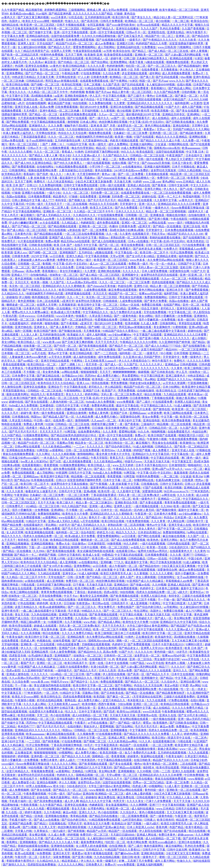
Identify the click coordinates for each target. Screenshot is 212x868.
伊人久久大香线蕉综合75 (135, 361)
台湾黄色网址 (96, 809)
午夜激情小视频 (157, 439)
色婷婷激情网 (115, 66)
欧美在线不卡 (29, 779)
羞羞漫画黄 (181, 473)
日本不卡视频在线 (184, 167)
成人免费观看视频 (115, 689)
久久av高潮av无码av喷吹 (82, 282)
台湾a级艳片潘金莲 (40, 656)
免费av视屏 (52, 241)
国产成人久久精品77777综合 (163, 346)
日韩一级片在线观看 (151, 159)
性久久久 (71, 712)
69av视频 (186, 77)
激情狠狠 (73, 122)
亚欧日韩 (186, 267)
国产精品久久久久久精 (76, 756)
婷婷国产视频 (142, 450)
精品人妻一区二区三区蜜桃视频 (166, 211)
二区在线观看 (189, 764)
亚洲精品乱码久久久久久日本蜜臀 (179, 204)
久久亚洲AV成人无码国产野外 (142, 357)
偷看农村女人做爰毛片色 (41, 491)
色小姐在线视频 (131, 488)
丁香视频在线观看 (163, 398)
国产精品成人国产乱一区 (59, 417)
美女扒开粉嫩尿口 (71, 271)
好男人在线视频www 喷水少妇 (46, 786)
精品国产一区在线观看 (134, 745)
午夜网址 (77, 361)
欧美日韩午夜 (121, 17)
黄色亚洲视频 (24, 279)
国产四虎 (43, 174)
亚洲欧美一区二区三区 (149, 55)
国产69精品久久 (201, 547)
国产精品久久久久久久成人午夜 (161, 140)
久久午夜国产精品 (51, 805)
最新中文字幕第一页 (191, 510)
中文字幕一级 (170, 417)
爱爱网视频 (107, 726)
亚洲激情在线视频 (63, 846)
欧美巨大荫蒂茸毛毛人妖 (116, 573)
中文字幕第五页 (182, 461)
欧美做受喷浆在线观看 (119, 55)
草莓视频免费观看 (43, 771)
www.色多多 (138, 260)
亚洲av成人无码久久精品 (64, 521)
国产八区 (114, 517)
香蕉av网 (15, 827)
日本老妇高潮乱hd (150, 532)
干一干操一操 (167, 600)
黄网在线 (70, 700)
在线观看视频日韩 (164, 741)
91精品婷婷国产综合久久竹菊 (25, 838)
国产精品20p (22, 480)
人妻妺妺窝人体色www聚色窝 (37, 260)
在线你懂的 (75, 726)
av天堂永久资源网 (60, 357)
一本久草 (70, 174)
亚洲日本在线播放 (122, 107)
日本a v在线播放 (139, 241)
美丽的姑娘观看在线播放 (165, 238)
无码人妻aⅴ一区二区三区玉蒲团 (158, 267)
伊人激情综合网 (12, 387)
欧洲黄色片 (22, 488)
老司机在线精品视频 (50, 700)
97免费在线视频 (179, 700)
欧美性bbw (109, 450)
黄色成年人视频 (176, 663)
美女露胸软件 (162, 327)
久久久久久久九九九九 (176, 338)
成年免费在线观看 (108, 223)
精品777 (164, 667)
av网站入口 (92, 510)
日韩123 (32, 185)
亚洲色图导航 (89, 779)
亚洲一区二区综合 (141, 659)
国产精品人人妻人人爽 (44, 155)
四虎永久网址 (31, 629)
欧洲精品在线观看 (182, 58)
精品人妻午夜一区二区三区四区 (60, 29)
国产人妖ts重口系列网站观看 (183, 55)
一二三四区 (34, 741)
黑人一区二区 (20, 58)
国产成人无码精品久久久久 (54, 215)
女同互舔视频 (96, 25)
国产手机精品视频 (18, 129)
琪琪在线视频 (100, 383)
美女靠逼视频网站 (117, 805)
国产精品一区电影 (32, 816)
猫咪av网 (51, 99)
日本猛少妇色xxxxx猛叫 (91, 267)
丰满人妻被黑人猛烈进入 (19, 133)
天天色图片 (31, 111)
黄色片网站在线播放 (158, 126)
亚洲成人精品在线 (139, 185)
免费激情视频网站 (156, 297)
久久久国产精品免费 (167, 92)
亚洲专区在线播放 (128, 29)
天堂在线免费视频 (155, 312)
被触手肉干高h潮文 (77, 126)
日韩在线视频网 (69, 99)
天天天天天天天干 (51, 432)
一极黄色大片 (161, 208)
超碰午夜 (116, 58)
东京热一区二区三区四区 (25, 286)
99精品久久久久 (92, 611)
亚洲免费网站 (119, 62)
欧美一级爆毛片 (107, 861)
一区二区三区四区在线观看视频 (142, 99)
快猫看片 (82, 316)
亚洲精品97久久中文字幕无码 (151, 454)
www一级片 (176, 223)
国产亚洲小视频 (159, 219)
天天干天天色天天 (107, 342)
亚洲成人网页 (117, 738)
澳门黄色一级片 (192, 458)
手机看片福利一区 (21, 801)
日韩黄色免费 (100, 77)
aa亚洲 (59, 96)
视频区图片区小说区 (192, 435)
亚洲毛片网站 (153, 189)
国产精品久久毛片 (60, 47)
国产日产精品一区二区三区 (43, 73)
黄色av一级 (109, 174)
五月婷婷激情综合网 (98, 17)
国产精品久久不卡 (158, 674)
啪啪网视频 (159, 432)
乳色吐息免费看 (170, 29)
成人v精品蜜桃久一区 (142, 178)
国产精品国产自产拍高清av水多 (191, 626)
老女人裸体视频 (146, 577)
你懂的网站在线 (179, 144)
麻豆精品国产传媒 (60, 103)
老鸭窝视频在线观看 (78, 294)
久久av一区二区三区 (112, 114)
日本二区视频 (92, 85)
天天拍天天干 (54, 204)
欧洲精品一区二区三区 (140, 21)
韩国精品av (89, 29)
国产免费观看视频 (24, 167)
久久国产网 (195, 603)
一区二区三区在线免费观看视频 (172, 193)
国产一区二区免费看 (131, 174)
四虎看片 (32, 428)
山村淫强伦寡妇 (133, 820)
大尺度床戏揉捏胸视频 (32, 118)
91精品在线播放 (95, 88)
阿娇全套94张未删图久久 (146, 383)
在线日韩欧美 (143, 760)
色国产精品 (177, 827)
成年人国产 (127, 577)
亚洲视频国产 (68, 252)
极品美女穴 (87, 349)
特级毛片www (134, 461)
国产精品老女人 (129, 648)
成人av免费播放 (105, 43)
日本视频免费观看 (14, 148)
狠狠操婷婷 (105, 249)
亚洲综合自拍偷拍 (78, 279)
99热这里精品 (196, 376)
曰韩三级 (129, 58)
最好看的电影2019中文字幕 (143, 114)
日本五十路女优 (182, 163)
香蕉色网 (162, 827)
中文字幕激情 (138, 730)
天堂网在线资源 (66, 77)
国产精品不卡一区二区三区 (127, 346)
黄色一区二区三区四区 (24, 144)
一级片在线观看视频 (98, 163)
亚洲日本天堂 (175, 290)
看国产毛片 (28, 663)
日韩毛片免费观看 (112, 21)
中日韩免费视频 (194, 775)
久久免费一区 (191, 140)
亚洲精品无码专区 (174, 114)
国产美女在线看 (41, 790)
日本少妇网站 (172, 387)
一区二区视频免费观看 (134, 816)
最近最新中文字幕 (71, 178)
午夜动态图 (10, 316)
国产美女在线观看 (188, 111)
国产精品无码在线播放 (104, 816)
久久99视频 (159, 585)
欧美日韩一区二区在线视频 (109, 558)
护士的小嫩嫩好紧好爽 (24, 223)
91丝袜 (49, 424)
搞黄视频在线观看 (89, 600)
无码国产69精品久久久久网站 (191, 129)
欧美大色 (56, 603)
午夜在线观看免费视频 (184, 439)
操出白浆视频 (40, 129)
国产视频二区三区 (42, 349)
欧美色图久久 (51, 499)
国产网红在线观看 (150, 536)
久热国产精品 (12, 629)
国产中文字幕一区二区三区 (175, 529)
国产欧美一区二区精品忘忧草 (20, 55)
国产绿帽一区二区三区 (46, 85)
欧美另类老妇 (196, 241)
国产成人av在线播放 (47, 820)
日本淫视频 (181, 353)
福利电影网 (182, 103)
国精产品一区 (87, 648)
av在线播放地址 (133, 167)
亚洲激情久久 (38, 126)
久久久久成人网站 (35, 704)
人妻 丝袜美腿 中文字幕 (43, 178)
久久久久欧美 (188, 40)
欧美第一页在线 (157, 547)
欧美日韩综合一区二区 (42, 364)
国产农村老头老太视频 (148, 249)
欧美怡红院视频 (72, 85)
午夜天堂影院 (100, 458)
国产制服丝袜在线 (70, 331)
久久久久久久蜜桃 (21, 152)
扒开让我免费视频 (182, 252)
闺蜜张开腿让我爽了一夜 (107, 424)
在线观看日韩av (126, 551)
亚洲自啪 (88, 794)
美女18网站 (146, 316)
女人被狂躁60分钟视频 (32, 47)
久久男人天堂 (48, 827)
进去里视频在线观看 (135, 73)
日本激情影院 (178, 465)
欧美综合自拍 (200, 21)
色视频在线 (196, 279)
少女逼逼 (161, 144)
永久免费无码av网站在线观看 (166, 260)
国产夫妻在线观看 (151, 503)
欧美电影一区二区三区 (107, 379)
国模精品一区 (101, 756)
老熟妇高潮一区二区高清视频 (129, 238)
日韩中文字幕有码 (172, 484)
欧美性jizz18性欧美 (104, 279)
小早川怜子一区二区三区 (105, 167)
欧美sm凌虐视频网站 (53, 607)
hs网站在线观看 (198, 532)
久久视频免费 (86, 734)
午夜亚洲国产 (175, 155)
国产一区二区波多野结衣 (77, 320)
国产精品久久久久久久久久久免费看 (147, 734)
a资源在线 (74, 230)
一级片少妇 (54, 193)
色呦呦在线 (200, 379)
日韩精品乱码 (35, 81)
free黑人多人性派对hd (34, 461)
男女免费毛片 (107, 607)
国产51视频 (94, 674)
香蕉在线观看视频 (14, 364)
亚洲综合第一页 (34, 99)
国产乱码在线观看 (167, 77)
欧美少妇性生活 (67, 249)
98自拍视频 (38, 40)
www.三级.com (152, 182)
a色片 (21, 103)
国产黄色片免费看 (156, 301)
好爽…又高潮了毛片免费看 (136, 861)
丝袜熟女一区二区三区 (64, 275)
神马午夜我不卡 (197, 32)
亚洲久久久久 (88, 812)
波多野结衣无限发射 (164, 170)
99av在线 (48, 600)
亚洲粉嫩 (104, 196)
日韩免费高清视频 (107, 409)
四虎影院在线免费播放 (42, 865)
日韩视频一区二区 (137, 215)
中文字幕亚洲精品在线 (46, 189)
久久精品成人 (70, 223)
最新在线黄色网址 (18, 394)
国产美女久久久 (142, 17)
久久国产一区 (129, 338)
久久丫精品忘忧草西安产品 (32, 51)
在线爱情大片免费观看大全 (46, 712)
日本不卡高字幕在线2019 (151, 465)
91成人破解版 (183, 405)
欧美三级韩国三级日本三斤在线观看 (118, 633)
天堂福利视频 (90, 111)
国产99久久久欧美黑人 (68, 163)
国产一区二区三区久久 (162, 66)
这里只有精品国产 (175, 99)
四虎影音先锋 (18, 656)
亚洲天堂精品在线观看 (55, 361)
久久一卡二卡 (76, 297)
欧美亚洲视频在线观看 (40, 532)
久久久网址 (43, 454)
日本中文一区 (110, 510)
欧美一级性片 (98, 144)
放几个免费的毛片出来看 (126, 312)
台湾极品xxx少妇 (73, 376)
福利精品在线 (10, 25)
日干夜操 (145, 208)
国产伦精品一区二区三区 (74, 62)
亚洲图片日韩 (125, 43)
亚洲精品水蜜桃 (167, 256)
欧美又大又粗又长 (102, 208)
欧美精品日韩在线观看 (65, 540)
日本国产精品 (202, 85)
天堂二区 (43, 715)
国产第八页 (147, 77)
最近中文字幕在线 (128, 405)
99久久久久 (128, 152)
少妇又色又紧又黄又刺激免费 (94, 182)
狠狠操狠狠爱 (89, 372)
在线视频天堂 (141, 234)
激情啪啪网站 (86, 454)
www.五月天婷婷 (123, 465)
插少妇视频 (163, 21)
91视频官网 (56, 622)
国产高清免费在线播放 (48, 801)
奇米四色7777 (27, 726)
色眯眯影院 (88, 223)
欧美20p (198, 476)
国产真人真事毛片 (62, 327)
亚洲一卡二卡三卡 (170, 196)
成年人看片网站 (165, 861)
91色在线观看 (39, 238)
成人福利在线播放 (85, 357)
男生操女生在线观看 (165, 443)
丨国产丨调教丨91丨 (53, 144)
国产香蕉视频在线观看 (61, 551)
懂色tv (151, 96)
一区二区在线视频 (76, 204)
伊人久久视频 (68, 782)
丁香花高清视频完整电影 (67, 745)
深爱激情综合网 (180, 271)
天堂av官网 (117, 256)
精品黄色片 (60, 196)
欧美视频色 (161, 723)
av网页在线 (168, 495)
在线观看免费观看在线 (95, 81)
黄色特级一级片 (164, 652)
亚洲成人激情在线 (18, 674)
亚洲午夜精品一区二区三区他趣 (60, 111)
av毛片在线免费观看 (48, 338)
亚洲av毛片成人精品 (133, 439)
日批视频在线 (150, 484)
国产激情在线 (162, 409)
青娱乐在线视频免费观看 (19, 454)
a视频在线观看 (104, 252)
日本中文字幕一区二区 (118, 480)
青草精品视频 (79, 816)
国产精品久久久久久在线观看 (153, 670)
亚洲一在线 (97, 663)
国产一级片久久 (100, 118)
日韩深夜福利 (66, 719)
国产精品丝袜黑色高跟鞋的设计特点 (74, 435)
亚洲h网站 (194, 114)
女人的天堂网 (15, 532)
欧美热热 (153, 540)
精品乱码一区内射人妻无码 (137, 510)
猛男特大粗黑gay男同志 (153, 551)
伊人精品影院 (114, 387)
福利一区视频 (23, 331)
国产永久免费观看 (127, 208)
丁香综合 (80, 592)
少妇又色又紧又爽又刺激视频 (172, 794)
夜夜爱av (149, 129)
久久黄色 (125, 234)
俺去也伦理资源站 (83, 148)
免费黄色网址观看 (103, 405)
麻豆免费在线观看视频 (123, 290)
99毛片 (89, 745)
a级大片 (183, 592)
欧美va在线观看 (25, 853)
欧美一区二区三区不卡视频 (139, 600)
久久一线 (112, 234)
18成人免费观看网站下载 (137, 148)
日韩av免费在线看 (13, 140)
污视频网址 (185, 47)
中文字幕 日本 (195, 152)
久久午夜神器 (85, 219)
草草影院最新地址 (106, 219)
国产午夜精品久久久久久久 (160, 40)
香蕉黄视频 (119, 756)
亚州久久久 (180, 670)
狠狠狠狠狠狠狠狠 (46, 753)
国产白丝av (74, 794)
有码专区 (61, 200)
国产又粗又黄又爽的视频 (33, 17)
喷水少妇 (65, 155)
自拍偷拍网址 (46, 167)
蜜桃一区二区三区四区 (115, 547)
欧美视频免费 (70, 779)
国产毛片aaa (160, 81)
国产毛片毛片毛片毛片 (102, 200)
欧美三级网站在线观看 (179, 413)
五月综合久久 (21, 189)
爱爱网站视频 (128, 432)
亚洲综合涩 (28, 797)
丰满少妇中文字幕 (86, 238)
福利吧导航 (171, 294)
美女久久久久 (18, 92)
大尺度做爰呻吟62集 (95, 140)
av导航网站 (171, 607)
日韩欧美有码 (68, 738)
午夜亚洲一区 (144, 514)
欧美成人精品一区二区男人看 (51, 208)
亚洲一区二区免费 (178, 782)
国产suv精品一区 (129, 349)
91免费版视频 (43, 279)
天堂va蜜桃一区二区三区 (122, 775)
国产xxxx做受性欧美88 (121, 25)
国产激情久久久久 (14, 865)
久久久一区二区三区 (61, 137)
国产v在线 (187, 189)
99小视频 (166, 353)
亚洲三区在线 (192, 226)
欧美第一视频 (124, 137)
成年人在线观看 (181, 118)
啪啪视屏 (58, 21)
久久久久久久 (131, 271)
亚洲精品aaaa (138, 413)
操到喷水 (149, 767)
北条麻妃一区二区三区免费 (131, 133)
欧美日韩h (158, 738)
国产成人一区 (114, 364)
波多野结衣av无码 (48, 320)
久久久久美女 (135, 801)
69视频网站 (66, 753)
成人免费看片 (123, 249)
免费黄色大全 (66, 260)
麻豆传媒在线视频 (174, 536)
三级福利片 (148, 424)
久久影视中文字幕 (166, 200)
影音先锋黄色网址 (117, 428)
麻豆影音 (51, 62)
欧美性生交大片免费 (75, 514)
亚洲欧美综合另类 (127, 503)
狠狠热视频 (52, 323)
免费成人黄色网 (99, 413)
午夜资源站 (21, 495)
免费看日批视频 (152, 305)
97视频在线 (203, 450)
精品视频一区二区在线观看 (135, 200)
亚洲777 (188, 555)
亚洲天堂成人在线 (27, 107)
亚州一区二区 (191, 305)
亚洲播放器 (158, 215)
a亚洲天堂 (145, 226)
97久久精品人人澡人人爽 (183, 797)
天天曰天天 (22, 282)
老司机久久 (168, 308)
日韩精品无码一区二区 (164, 428)
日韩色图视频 (189, 364)
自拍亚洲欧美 (118, 846)
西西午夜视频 (107, 704)
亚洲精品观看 (88, 249)
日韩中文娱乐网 (179, 185)
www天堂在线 (191, 659)
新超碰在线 (95, 592)
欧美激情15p (188, 443)
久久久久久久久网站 (64, 764)
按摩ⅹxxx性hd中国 (151, 294)
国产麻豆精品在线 (48, 376)
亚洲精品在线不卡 (18, 40)
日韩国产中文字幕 (190, 264)
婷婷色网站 (92, 394)
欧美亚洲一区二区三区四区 (38, 25)
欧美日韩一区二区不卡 (155, 252)
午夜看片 (80, 723)
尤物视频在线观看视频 (96, 644)
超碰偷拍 (12, 297)
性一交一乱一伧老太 (163, 264)
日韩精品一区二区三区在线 (148, 155)
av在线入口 (138, 547)
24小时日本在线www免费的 (132, 170)
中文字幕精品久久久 (96, 312)
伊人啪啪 (25, 297)
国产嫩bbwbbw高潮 (127, 853)
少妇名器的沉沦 (179, 547)
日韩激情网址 (18, 170)
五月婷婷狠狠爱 (45, 749)
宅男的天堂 (75, 823)
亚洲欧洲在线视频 (109, 271)
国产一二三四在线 (106, 353)
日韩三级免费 (56, 40)
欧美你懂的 (90, 704)
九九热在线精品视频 (44, 614)
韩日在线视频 (58, 230)
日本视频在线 (21, 417)
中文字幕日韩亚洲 (153, 376)
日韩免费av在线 (63, 588)
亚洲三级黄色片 (176, 376)
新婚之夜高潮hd (186, 398)
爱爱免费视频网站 (85, 47)
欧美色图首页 (56, 394)
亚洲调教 (122, 398)
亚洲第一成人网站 (101, 506)
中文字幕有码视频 (174, 805)
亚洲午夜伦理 (141, 111)
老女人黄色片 (147, 529)
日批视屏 (188, 480)
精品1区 (101, 148)
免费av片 (198, 73)
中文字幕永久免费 (13, 36)
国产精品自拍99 (150, 566)
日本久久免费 (80, 208)
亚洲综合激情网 (77, 413)
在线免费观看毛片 (139, 118)
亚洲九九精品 (75, 256)
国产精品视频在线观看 (150, 107)
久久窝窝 (120, 103)
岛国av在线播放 (16, 196)
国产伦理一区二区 (66, 346)
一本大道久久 (50, 458)
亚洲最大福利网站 (142, 144)
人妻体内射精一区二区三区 (67, 402)
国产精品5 (41, 823)
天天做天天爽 (123, 182)
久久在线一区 (32, 689)
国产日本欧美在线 (163, 372)
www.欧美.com (51, 342)
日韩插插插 (111, 301)
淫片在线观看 (40, 618)
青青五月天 (117, 458)
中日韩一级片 (35, 204)
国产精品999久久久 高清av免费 (98, 652)
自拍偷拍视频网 (36, 103)
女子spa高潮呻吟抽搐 (40, 140)
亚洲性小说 (141, 286)
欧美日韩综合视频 (18, 85)
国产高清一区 (136, 674)
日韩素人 (150, 820)
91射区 (199, 58)
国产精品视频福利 (190, 66)
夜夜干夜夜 (137, 62)
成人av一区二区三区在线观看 (108, 264)
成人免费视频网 (19, 790)
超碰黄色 (133, 756)
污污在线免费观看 (194, 245)
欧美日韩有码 (166, 820)
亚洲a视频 (90, 491)
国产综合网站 (100, 62)
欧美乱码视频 (174, 488)
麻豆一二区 (110, 159)
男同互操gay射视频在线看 (62, 81)
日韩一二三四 (162, 771)
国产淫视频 (135, 823)
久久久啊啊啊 (139, 805)
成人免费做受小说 (24, 782)
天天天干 (106, 372)
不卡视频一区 (32, 372)
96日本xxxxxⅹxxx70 (176, 491)
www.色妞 (90, 622)
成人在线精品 (161, 118)
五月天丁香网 (74, 55)
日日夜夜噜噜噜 (140, 398)
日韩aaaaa (18, 271)
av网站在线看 (158, 223)
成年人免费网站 (119, 144)
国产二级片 (144, 402)
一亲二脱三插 (181, 21)
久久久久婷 (19, 159)
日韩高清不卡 (120, 603)
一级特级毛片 (64, 670)
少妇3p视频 (125, 704)
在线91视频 (184, 85)
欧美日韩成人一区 (97, 58)
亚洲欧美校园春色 (76, 96)
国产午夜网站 (119, 81)
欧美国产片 (109, 391)
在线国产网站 (172, 305)
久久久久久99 (144, 652)
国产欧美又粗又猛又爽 (59, 767)
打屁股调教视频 (198, 383)
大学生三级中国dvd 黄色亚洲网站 (148, 626)
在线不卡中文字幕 (86, 245)
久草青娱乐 (17, 368)
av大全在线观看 (50, 223)
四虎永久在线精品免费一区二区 (44, 536)
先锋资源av (84, 603)
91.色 (108, 129)
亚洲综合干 (55, 387)
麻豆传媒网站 (174, 846)
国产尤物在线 (24, 469)
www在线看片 (68, 517)
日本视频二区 (165, 96)
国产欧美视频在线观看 (145, 279)
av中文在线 (58, 129)
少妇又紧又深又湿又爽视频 (179, 566)
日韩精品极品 (137, 558)
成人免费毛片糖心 (109, 376)
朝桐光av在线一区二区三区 (102, 338)
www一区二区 (194, 469)
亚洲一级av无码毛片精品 (76, 629)
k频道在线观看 (155, 62)
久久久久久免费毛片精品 (78, 633)
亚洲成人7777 (20, 275)
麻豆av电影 (70, 812)
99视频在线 (36, 159)
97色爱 (85, 405)
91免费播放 (149, 47)
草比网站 (123, 279)
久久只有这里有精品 (61, 182)
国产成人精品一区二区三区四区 (27, 230)
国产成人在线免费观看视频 (129, 540)
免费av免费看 (128, 159)
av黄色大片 (9, 17)
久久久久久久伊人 (152, 364)
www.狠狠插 (196, 779)
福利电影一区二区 (131, 353)
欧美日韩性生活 (167, 391)
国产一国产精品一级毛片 (126, 723)
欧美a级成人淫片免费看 (66, 312)
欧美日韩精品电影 (74, 66)
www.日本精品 (185, 182)
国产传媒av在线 (140, 585)
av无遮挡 (196, 103)
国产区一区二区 (109, 245)
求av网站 (150, 379)
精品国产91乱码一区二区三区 (75, 43)
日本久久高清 (108, 670)
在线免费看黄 (150, 70)
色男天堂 (119, 801)
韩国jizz (104, 238)
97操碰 (74, 196)
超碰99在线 (149, 196)
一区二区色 (51, 693)
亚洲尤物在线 (24, 327)
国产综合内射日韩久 (119, 447)
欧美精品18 (119, 823)
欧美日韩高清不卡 (76, 663)
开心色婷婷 (58, 297)
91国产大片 (173, 107)
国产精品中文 (80, 682)
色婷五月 (15, 659)
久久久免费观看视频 (28, 517)
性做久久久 (72, 21)
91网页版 (70, 432)
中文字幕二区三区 (187, 678)
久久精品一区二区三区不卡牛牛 (48, 92)
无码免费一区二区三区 (105, 193)
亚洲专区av (70, 573)
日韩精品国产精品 (119, 88)
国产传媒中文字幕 (41, 32)
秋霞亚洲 (15, 290)
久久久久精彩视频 (64, 454)
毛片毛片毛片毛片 (43, 409)
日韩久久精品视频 (190, 170)
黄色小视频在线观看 (152, 812)
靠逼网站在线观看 (152, 756)
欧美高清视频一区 (163, 111)
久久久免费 (56, 126)
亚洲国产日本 (92, 391)
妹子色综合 (88, 99)
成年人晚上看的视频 (139, 794)
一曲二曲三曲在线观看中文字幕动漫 (163, 331)
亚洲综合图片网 (191, 682)
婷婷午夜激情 (33, 812)
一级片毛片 (22, 409)
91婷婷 (137, 182)
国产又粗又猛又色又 (131, 36)
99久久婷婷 (131, 544)
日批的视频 (189, 92)
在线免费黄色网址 (90, 432)
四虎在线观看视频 (163, 282)
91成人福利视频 (143, 447)
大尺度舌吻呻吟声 (89, 174)
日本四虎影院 (46, 316)
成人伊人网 (72, 801)
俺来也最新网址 (133, 379)
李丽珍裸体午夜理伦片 (21, 861)
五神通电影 (47, 405)
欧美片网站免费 (85, 588)
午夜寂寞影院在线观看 (88, 51)
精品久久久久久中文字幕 (178, 25)
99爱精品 (108, 555)
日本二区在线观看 (48, 301)
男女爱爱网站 (131, 376)
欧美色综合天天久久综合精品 (56, 383)
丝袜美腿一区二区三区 (38, 346)
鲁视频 (90, 92)
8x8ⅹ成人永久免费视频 (101, 402)
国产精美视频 (51, 741)
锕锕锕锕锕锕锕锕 (125, 372)
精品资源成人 (70, 861)
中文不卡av (71, 596)
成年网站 (155, 73)
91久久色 (144, 432)
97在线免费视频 (91, 73)
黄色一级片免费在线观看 (49, 413)
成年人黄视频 (199, 51)
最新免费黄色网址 (92, 842)
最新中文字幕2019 (192, 588)
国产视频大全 (77, 200)
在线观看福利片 (19, 323)
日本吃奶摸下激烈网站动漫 (102, 152)
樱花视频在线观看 (58, 809)
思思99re (90, 376)
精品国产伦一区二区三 (160, 36)
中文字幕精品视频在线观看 (48, 122)
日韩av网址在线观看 (28, 447)
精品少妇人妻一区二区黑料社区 (174, 17)
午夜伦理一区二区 (27, 857)
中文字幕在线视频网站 (27, 211)
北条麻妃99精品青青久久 (152, 58)
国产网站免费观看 (18, 122)
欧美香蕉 (193, 178)
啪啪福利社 (195, 465)
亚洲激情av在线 (147, 715)
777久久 (119, 562)
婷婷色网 (37, 323)
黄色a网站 (168, 182)
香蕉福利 (29, 174)
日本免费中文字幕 (24, 376)
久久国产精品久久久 (116, 155)
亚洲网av (134, 308)
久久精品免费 (85, 417)
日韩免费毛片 (15, 506)
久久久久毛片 (10, 413)
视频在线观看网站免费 (43, 170)
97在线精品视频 (72, 499)
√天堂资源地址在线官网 (147, 697)
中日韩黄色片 (178, 558)
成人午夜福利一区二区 (45, 58)
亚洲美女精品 (176, 32)
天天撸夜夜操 (169, 70)
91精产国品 (138, 663)
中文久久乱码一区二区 (69, 88)
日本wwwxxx (27, 316)
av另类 (108, 51)
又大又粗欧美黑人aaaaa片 (101, 361)
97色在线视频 (27, 603)
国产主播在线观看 (44, 267)
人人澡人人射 (29, 335)
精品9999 (172, 349)
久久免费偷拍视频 (101, 103)
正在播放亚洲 (145, 637)
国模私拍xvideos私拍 (167, 148)
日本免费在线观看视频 (80, 40)
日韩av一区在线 (130, 305)
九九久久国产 (150, 29)
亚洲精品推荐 (76, 637)
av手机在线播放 (106, 349)
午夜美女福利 (15, 637)
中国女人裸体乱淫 (67, 349)
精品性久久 (38, 394)
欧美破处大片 (76, 335)
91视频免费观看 (60, 148)
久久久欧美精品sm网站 (57, 447)
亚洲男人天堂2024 (152, 648)
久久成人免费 (149, 323)
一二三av (79, 447)
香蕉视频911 (159, 88)
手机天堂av (159, 234)
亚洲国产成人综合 (61, 238)
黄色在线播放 (29, 70)
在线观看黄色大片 (181, 551)
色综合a (168, 517)
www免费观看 (126, 402)
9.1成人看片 (172, 786)
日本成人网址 (89, 122)
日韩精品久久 (164, 447)
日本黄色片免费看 (166, 514)
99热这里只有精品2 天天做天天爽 (33, 77)
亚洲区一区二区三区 (135, 223)
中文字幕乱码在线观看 (165, 458)
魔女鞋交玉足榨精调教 (94, 596)
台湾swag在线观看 (149, 25)
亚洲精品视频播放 (18, 544)
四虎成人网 (127, 219)
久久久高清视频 (31, 633)
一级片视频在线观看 (146, 506)
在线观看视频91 (32, 465)
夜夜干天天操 (40, 540)
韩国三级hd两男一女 (34, 622)
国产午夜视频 (70, 323)
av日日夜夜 (58, 256)
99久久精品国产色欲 (75, 506)
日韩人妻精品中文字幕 (27, 200)
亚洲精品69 (121, 585)
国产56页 (56, 461)
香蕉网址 (141, 219)
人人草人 (177, 734)
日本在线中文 (194, 155)
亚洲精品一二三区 (169, 499)
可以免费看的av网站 (55, 689)
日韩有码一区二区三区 (127, 129)
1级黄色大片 (196, 211)
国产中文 (134, 163)
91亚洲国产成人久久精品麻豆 (145, 581)
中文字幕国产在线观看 (148, 335)
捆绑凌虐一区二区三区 (21, 305)
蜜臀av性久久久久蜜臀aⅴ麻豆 (31, 312)
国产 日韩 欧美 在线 (15, 88)
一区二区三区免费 (139, 282)
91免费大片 (171, 249)
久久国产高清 (111, 85)
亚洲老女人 (41, 327)
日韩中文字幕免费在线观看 (81, 185)
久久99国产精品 (12, 435)
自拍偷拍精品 (39, 275)
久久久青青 (110, 432)
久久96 (83, 517)
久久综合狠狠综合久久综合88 (85, 129)
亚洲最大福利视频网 (157, 167)
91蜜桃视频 (180, 327)
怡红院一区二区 (136, 66)
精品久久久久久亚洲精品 (172, 137)
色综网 (19, 66)
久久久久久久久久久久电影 (72, 488)
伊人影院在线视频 (114, 674)
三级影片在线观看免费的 (73, 667)
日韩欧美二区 (128, 320)
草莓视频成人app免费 (41, 219)
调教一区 (122, 641)
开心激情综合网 (73, 338)
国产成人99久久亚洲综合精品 (34, 163)
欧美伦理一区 (107, 491)
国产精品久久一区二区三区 (142, 682)
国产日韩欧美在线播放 (180, 122)
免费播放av (183, 726)
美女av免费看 (151, 417)
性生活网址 (141, 611)
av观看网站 (57, 450)
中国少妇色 (196, 558)
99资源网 (61, 473)
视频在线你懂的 (177, 215)
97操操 (16, 193)
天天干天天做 (46, 503)
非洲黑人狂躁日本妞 (188, 402)
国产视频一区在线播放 (57, 308)
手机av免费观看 (99, 749)
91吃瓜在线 (76, 17)
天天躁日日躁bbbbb (123, 835)
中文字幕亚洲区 (83, 308)
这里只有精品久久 (27, 607)
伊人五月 (95, 96)
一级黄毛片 (134, 40)
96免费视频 (44, 853)
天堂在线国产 (46, 43)
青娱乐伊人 (91, 726)
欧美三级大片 (66, 503)
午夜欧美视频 (29, 805)
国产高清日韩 (90, 21)
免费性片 (40, 182)
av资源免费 (155, 413)
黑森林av (90, 178)
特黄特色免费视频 (52, 55)
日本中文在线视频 (117, 663)
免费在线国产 (126, 607)
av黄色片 (56, 66)
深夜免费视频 (62, 857)
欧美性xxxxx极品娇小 (163, 842)
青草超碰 (122, 659)
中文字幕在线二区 (108, 99)
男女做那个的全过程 (167, 659)
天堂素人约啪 (57, 558)
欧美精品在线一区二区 (98, 499)
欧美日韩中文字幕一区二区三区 (98, 305)
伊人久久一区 (29, 648)
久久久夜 (176, 555)
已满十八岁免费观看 (159, 801)
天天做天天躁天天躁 (100, 585)
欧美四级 (100, 697)
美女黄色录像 (51, 372)
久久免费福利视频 (51, 185)
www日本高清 (152, 712)
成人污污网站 (134, 189)
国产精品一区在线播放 (167, 226)
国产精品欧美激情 (192, 133)
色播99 (113, 226)
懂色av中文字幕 (157, 525)
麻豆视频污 (28, 215)
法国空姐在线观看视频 (170, 152)
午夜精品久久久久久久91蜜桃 (139, 342)
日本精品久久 (95, 850)
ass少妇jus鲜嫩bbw (120, 335)
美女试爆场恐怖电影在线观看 (96, 551)
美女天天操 (22, 614)
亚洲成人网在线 (147, 835)
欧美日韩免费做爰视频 (177, 420)
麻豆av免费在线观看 (192, 570)
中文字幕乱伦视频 (114, 96)
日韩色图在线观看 (179, 544)
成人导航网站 (107, 47)
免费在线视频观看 (23, 473)
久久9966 (166, 506)
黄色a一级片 (84, 260)
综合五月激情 (150, 308)
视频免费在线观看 (178, 62)
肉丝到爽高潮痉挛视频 (114, 122)
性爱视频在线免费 (106, 320)
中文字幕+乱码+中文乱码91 (147, 122)
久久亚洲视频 (66, 219)
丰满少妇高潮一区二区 (87, 159)
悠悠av (200, 480)
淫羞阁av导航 (65, 443)
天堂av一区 (164, 129)
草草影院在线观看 (73, 58)
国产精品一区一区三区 (44, 114)
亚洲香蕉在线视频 (13, 734)
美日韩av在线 (48, 70)
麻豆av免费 (167, 726)
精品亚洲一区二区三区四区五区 (190, 174)
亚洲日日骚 (100, 529)
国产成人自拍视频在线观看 (89, 70)
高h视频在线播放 (42, 96)
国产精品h (199, 342)
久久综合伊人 (170, 682)
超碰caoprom (186, 835)
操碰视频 (144, 372)
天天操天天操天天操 (157, 461)
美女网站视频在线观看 (134, 719)
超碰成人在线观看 (46, 626)
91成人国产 (34, 499)
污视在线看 (28, 585)
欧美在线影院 (145, 152)
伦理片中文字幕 (182, 614)
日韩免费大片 (95, 865)
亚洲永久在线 (168, 715)
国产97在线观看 (78, 118)
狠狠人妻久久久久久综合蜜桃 (25, 708)
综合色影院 (88, 532)
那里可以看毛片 (105, 678)
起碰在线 (43, 797)
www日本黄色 (65, 316)
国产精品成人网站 (180, 88)
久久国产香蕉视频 (193, 29)
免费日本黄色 (49, 760)
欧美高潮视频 (54, 379)
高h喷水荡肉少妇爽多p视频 (127, 230)
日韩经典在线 (57, 118)
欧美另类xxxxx (75, 850)
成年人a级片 (68, 760)
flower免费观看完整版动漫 (188, 208)
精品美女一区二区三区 (90, 443)
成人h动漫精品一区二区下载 (90, 715)
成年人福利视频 (97, 335)
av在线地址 (21, 349)
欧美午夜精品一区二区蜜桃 (161, 764)
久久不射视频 (73, 622)
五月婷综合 (86, 252)
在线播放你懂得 (146, 749)
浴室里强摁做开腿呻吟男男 (187, 43)
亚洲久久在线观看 (109, 708)
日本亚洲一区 (184, 517)
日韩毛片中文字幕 (68, 405)
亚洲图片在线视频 (33, 193)
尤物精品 (81, 327)
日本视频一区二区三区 (16, 353)
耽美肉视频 (132, 323)
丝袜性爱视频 (62, 641)
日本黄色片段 (23, 234)
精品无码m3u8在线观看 (76, 241)
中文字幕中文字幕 (41, 88)
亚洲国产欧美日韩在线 (73, 614)
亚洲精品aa (172, 364)
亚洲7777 (155, 805)
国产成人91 (85, 469)
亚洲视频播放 (119, 730)
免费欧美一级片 (139, 264)
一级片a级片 (152, 823)
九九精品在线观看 (175, 394)
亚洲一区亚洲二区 (192, 275)
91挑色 (79, 152)
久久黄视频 (108, 111)
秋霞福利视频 (192, 196)
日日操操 (65, 70)
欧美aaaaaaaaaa (191, 148)
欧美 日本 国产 (16, 185)
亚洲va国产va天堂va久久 (168, 469)
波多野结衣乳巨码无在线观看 (160, 275)
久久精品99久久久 (85, 215)
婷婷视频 (24, 756)
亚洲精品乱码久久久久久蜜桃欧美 (64, 286)
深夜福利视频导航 (35, 558)
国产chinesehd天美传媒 (156, 163)
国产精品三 (140, 51)
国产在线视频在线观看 (111, 40)
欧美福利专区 (164, 637)
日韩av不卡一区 (136, 32)
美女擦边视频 (38, 835)
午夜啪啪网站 (73, 391)
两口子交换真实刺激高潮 (22, 29)
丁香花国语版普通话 (34, 137)
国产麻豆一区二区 (187, 96)
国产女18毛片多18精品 (141, 256)
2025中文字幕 (40, 256)
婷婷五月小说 (106, 532)
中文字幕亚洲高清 (107, 745)
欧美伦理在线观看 (21, 626)
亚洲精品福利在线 (38, 36)
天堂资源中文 (129, 204)
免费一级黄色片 (192, 357)
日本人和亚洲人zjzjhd (141, 827)
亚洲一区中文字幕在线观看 (71, 32)
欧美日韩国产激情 (46, 331)
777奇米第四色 (200, 491)
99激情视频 (114, 544)
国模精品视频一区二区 (90, 775)
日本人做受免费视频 (155, 271)
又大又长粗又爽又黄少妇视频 (190, 641)
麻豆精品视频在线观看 (61, 734)
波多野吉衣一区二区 (130, 126)
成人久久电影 (36, 809)
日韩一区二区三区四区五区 (163, 245)
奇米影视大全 (136, 700)
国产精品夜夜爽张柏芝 (171, 693)
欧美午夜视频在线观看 (99, 853)
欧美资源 (7, 252)
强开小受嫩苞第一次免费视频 (174, 316)
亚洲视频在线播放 (57, 816)
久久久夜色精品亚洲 (58, 159)
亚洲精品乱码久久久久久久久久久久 (150, 103)
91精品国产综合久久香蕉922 (121, 331)
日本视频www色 (19, 238)
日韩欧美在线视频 (41, 245)
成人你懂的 (199, 338)
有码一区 (78, 797)
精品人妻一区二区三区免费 (57, 428)
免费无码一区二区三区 (172, 178)
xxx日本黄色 (59, 17)
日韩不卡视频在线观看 (71, 25)
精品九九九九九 (126, 532)
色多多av (82, 749)
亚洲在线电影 (182, 126)
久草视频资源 (68, 305)
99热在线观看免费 (68, 644)
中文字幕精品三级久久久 (157, 405)
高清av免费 (47, 107)
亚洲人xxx (21, 252)
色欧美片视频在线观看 (124, 140)
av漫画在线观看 (35, 581)
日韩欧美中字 (195, 521)
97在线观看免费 (163, 402)
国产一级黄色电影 (126, 316)
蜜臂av (147, 723)
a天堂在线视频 (91, 521)
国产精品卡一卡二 (26, 555)
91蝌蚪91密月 (194, 644)
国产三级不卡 (137, 96)
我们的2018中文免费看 (94, 107)
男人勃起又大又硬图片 (180, 159)
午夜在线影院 (179, 219)
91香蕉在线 (53, 439)
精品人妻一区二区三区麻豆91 (95, 503)
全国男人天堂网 (61, 51)
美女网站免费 (183, 618)
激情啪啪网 (82, 420)
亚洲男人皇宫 (27, 43)
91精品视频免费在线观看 (72, 167)
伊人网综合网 (176, 521)
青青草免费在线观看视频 (180, 503)
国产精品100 (154, 517)
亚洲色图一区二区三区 (164, 133)
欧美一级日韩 (187, 320)
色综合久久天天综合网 (73, 133)
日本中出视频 (90, 547)
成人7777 (48, 200)
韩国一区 (145, 81)
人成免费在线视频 (95, 290)
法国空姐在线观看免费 (66, 36)
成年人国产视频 (192, 107)
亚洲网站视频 (198, 137)
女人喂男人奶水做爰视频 (92, 846)
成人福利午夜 (43, 469)
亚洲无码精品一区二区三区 (38, 719)
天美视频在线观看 (157, 174)
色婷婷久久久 (66, 775)
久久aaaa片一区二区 (104, 420)
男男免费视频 (119, 383)
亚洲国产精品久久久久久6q (174, 379)
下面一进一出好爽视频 (43, 547)
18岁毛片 (64, 525)
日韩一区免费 (76, 577)
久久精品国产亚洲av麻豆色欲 (107, 827)
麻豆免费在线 (107, 797)
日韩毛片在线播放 (187, 809)
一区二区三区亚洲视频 (193, 349)
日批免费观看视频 (67, 107)
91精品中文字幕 (78, 144)
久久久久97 (179, 667)
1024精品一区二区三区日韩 (43, 506)
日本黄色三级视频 (168, 588)
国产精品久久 (106, 29)
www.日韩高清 (167, 47)
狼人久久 (56, 174)
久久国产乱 (58, 282)
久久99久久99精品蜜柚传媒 (99, 36)
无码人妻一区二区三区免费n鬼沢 (122, 394)
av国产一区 (118, 118)
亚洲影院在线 (157, 32)
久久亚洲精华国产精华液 (175, 342)
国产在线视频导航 (195, 238)
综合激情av (79, 544)
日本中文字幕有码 (90, 712)
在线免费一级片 (63, 420)
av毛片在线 (39, 353)
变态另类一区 (95, 364)
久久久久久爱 (96, 66)
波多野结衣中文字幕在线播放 (70, 484)
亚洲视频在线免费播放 (21, 450)
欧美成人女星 (92, 555)
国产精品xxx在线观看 (128, 767)
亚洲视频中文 (131, 275)
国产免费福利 (66, 749)
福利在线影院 (202, 861)
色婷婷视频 (77, 92)
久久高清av (36, 62)
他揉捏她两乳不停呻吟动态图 (95, 137)
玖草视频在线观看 (43, 480)
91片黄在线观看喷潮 (31, 241)
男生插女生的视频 (131, 297)
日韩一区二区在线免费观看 (83, 450)
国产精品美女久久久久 (191, 600)
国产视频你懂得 (167, 510)
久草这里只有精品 (101, 316)
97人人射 (84, 77)
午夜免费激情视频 (138, 521)
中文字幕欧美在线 (75, 387)
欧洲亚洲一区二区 (118, 809)
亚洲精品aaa (31, 476)
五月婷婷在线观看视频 (172, 753)
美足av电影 (171, 685)
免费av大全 (63, 544)
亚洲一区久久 (148, 204)
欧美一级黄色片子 (145, 499)
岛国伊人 (15, 21)
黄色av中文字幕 (58, 353)
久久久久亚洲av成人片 (87, 155)
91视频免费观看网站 (69, 368)
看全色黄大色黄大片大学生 (114, 454)
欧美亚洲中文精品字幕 (196, 387)
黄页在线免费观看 (133, 245)
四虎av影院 (111, 592)
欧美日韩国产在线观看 (163, 435)
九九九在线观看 (157, 700)
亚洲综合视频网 (47, 782)
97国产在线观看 (144, 137)
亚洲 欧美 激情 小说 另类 (124, 70)
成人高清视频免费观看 (177, 73)
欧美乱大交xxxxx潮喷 (36, 21)
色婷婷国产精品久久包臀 (152, 43)
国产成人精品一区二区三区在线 (169, 51)
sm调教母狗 (20, 547)
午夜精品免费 (70, 73)
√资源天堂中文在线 (179, 738)
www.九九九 (177, 81)
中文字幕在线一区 (127, 252)
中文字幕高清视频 (97, 256)
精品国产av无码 (97, 831)
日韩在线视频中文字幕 (137, 708)
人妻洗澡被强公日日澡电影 (76, 170)
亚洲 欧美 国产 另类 (103, 126)
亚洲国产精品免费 (21, 823)
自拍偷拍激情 (197, 215)
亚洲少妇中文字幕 (13, 741)
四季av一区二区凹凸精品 (111, 308)
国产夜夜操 (159, 185)
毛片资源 (74, 611)
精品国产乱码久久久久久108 (185, 234)
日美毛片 (59, 279)
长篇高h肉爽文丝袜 (168, 480)
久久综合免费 (111, 73)
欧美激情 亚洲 (94, 55)
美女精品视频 (10, 719)
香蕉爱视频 (51, 465)
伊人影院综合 (202, 312)
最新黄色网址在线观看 (105, 488)
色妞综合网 (125, 286)
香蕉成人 (68, 152)
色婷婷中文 (147, 588)
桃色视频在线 (41, 297)
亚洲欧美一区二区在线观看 (38, 644)
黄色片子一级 (98, 517)
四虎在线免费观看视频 (124, 588)
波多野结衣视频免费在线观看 (78, 114)
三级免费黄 (83, 428)
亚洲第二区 (183, 36)
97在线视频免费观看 (111, 215)
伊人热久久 (187, 70)
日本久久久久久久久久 (130, 211)
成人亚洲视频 (68, 562)
